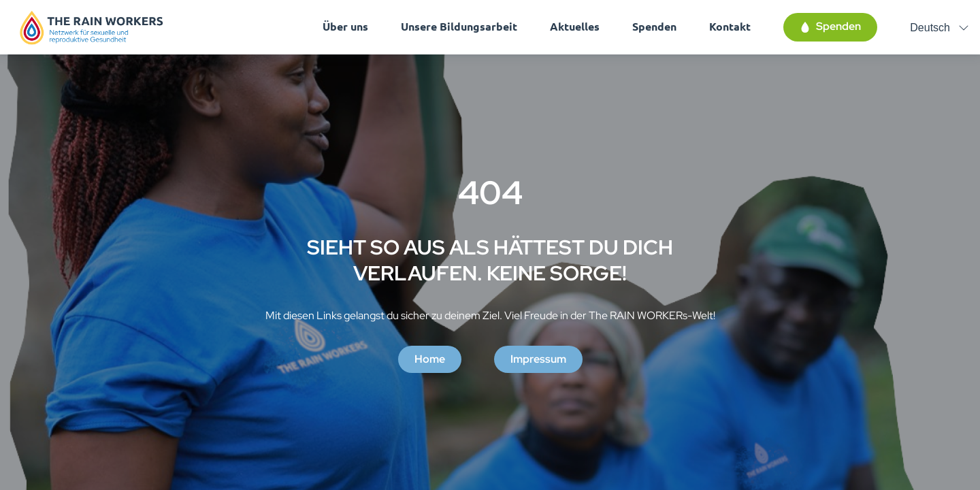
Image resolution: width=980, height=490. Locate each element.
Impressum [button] (538, 359)
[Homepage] (92, 27)
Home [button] (430, 359)
